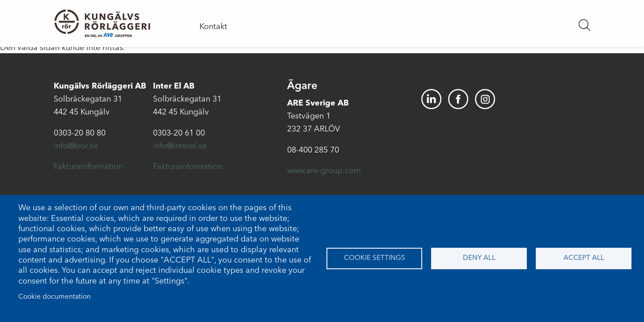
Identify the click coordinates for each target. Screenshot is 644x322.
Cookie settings (375, 258)
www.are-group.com (324, 171)
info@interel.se (180, 146)
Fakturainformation (88, 167)
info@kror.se (76, 146)
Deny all (479, 258)
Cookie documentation (55, 297)
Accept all (584, 258)
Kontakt (213, 27)
